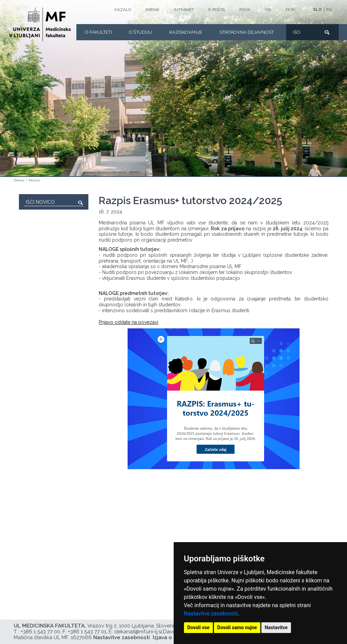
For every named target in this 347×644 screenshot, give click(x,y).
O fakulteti (98, 32)
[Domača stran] (40, 24)
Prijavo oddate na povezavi (128, 322)
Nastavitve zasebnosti (211, 614)
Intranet (184, 10)
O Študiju (140, 32)
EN (329, 10)
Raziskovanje (186, 32)
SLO (317, 10)
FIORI (290, 10)
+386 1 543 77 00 (40, 632)
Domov (19, 180)
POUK (245, 10)
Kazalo (123, 10)
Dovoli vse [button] (199, 627)
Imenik (153, 10)
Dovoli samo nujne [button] (237, 627)
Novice (35, 180)
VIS (268, 10)
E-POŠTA (217, 10)
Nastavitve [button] (276, 627)
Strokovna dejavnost (247, 32)
